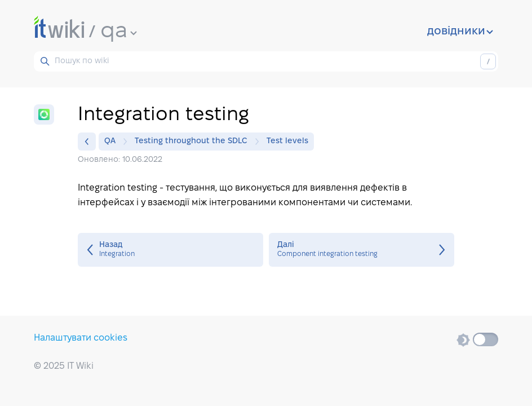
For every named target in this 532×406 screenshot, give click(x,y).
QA (113, 142)
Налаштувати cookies (81, 338)
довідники (460, 32)
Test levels (287, 141)
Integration (170, 250)
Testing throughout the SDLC (194, 142)
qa (119, 32)
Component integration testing (362, 250)
